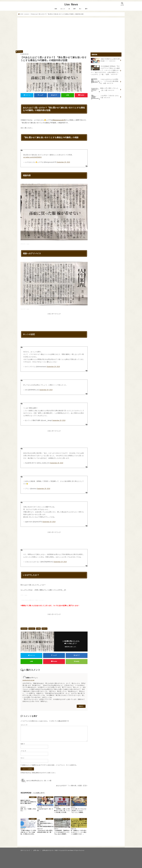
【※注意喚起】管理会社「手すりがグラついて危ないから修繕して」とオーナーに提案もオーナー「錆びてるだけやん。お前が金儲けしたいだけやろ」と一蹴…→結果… (105, 70)
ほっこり (63, 9)
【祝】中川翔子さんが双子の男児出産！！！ (105, 61)
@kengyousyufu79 (59, 120)
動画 (56, 9)
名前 (23, 744)
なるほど (32, 629)
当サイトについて (25, 850)
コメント (24, 725)
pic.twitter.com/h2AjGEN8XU (32, 157)
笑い (80, 9)
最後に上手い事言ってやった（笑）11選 (105, 90)
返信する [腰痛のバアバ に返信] (81, 706)
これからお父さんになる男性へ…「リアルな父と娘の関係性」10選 (105, 81)
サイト (22, 758)
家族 (39, 629)
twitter (28, 244)
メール (23, 751)
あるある (25, 629)
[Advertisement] (71, 35)
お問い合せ (36, 850)
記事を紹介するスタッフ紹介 (50, 850)
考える (45, 629)
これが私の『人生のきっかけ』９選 (105, 97)
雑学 (74, 9)
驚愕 (86, 9)
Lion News (71, 4)
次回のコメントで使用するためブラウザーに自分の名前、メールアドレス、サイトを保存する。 (50, 765)
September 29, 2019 (63, 162)
